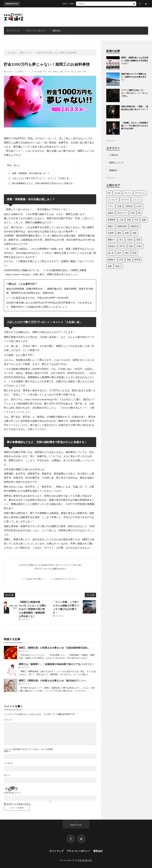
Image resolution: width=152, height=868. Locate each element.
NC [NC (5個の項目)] (109, 193)
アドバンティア (85, 860)
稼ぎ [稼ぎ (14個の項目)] (119, 253)
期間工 (56, 71)
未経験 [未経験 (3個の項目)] (111, 233)
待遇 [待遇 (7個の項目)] (129, 220)
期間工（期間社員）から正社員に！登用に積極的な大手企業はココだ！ (94, 4)
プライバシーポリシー (36, 31)
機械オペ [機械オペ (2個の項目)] (112, 240)
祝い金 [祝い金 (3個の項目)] (111, 253)
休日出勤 (38, 71)
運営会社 (57, 31)
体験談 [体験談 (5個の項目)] (111, 213)
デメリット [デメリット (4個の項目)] (140, 193)
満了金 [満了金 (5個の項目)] (122, 246)
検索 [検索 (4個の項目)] (134, 233)
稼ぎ (80, 71)
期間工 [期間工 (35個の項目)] (111, 226)
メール (8, 763)
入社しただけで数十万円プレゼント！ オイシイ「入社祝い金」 (39, 178)
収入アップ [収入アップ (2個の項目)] (122, 213)
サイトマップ (13, 31)
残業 (61, 71)
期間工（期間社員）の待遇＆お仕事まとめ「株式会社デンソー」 (53, 680)
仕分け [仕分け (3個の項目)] (139, 206)
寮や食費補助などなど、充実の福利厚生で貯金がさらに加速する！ (41, 183)
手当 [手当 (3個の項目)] (136, 220)
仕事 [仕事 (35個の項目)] (119, 206)
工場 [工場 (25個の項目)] (121, 220)
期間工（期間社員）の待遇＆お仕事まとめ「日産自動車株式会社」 (54, 648)
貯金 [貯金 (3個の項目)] (121, 260)
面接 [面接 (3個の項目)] (110, 266)
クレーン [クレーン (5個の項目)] (128, 193)
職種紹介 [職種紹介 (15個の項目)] (112, 260)
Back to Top (76, 825)
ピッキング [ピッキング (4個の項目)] (113, 200)
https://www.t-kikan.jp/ (18, 274)
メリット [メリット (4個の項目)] (137, 200)
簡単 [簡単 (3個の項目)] (127, 253)
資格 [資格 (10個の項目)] (129, 260)
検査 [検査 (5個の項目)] (127, 233)
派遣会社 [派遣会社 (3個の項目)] (112, 246)
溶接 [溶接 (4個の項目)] (131, 246)
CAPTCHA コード (12, 793)
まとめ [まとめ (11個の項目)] (117, 193)
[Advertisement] (94, 17)
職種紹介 (113, 170)
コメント (8, 720)
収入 (45, 71)
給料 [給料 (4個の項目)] (134, 253)
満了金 (67, 71)
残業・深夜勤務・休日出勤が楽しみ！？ (29, 173)
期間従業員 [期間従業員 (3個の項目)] (122, 226)
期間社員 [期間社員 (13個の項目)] (135, 226)
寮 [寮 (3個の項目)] (139, 213)
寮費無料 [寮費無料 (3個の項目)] (112, 220)
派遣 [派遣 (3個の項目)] (138, 240)
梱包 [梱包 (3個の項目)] (119, 233)
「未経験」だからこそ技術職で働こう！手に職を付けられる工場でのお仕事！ (135, 126)
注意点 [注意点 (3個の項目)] (130, 240)
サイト (7, 775)
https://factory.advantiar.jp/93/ (41, 399)
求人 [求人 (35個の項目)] (121, 240)
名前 (7, 751)
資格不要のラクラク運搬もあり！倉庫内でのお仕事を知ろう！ (134, 77)
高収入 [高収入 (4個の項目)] (118, 266)
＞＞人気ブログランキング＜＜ (64, 579)
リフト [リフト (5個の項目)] (111, 206)
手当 (50, 71)
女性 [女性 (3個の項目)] (133, 213)
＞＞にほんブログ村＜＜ (34, 579)
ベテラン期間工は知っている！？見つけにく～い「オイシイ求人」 (135, 93)
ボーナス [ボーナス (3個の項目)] (125, 200)
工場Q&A (114, 155)
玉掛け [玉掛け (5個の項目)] (139, 246)
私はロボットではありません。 (18, 804)
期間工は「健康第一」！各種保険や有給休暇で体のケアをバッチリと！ (57, 664)
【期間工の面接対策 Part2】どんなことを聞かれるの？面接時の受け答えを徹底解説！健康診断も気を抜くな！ (33, 609)
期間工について (24, 71)
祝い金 (74, 71)
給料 (85, 71)
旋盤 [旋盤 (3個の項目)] (144, 220)
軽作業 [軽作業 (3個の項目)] (137, 260)
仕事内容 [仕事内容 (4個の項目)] (129, 206)
